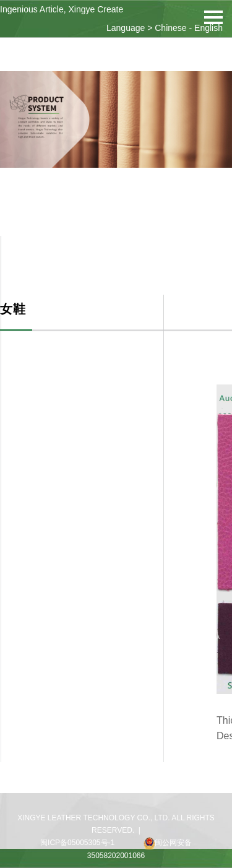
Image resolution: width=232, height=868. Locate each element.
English (208, 28)
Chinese (170, 28)
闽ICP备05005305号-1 (77, 843)
